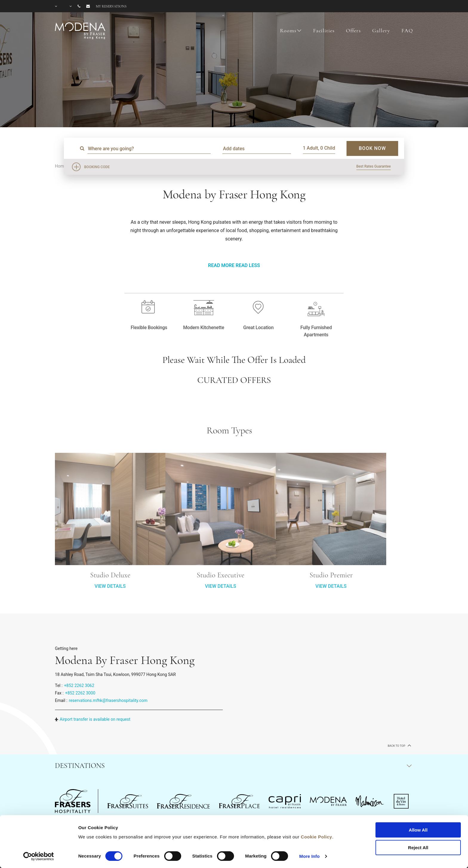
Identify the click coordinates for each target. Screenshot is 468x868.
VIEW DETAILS (110, 611)
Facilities (324, 30)
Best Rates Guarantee (374, 166)
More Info (310, 856)
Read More (221, 265)
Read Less (248, 265)
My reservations (111, 6)
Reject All (418, 848)
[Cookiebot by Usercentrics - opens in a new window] (39, 856)
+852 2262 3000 (80, 693)
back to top (399, 745)
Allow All (418, 830)
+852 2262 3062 (79, 685)
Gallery (381, 30)
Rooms (288, 30)
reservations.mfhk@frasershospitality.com (108, 700)
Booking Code (97, 167)
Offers (353, 30)
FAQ (407, 30)
